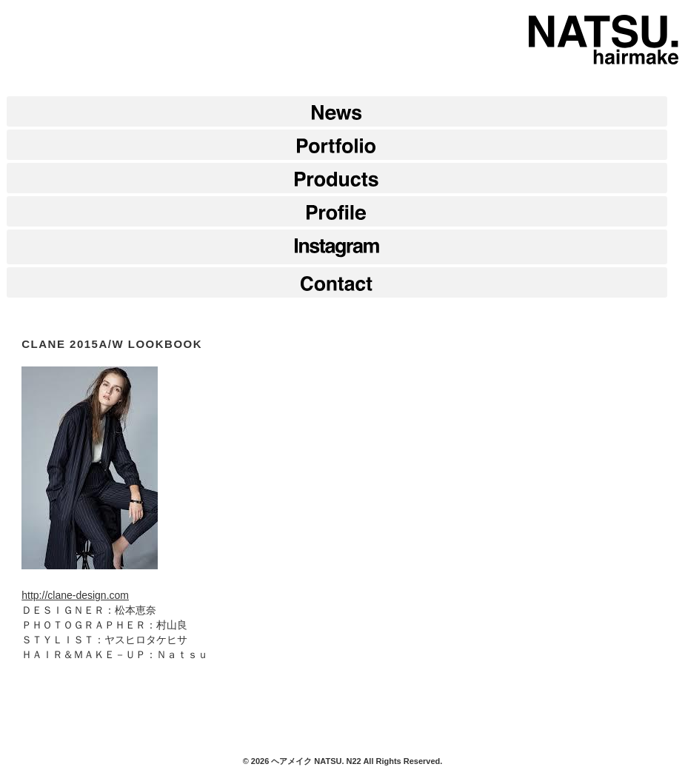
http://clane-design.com (75, 595)
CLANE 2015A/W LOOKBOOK (112, 344)
